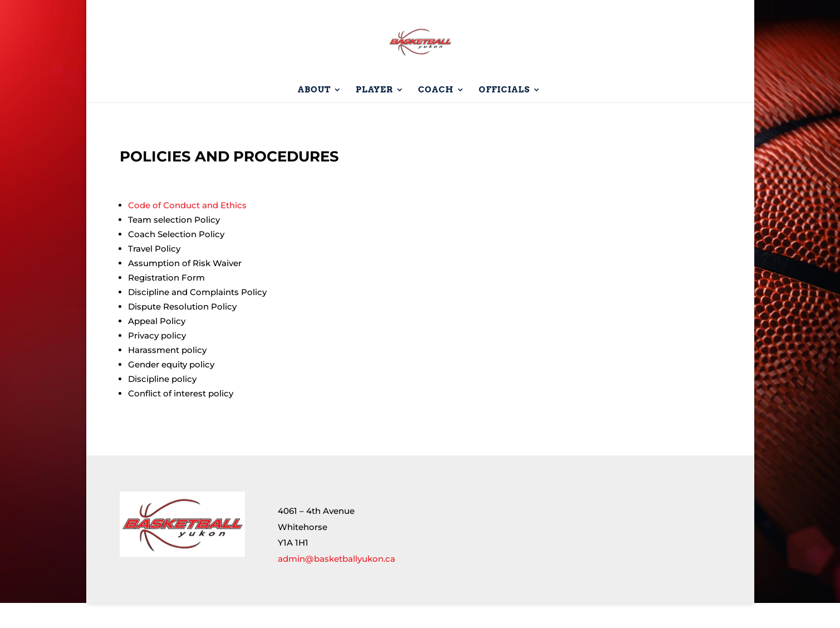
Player (374, 115)
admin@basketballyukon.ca (337, 584)
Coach (436, 115)
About (314, 115)
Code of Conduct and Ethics (187, 230)
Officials (504, 115)
